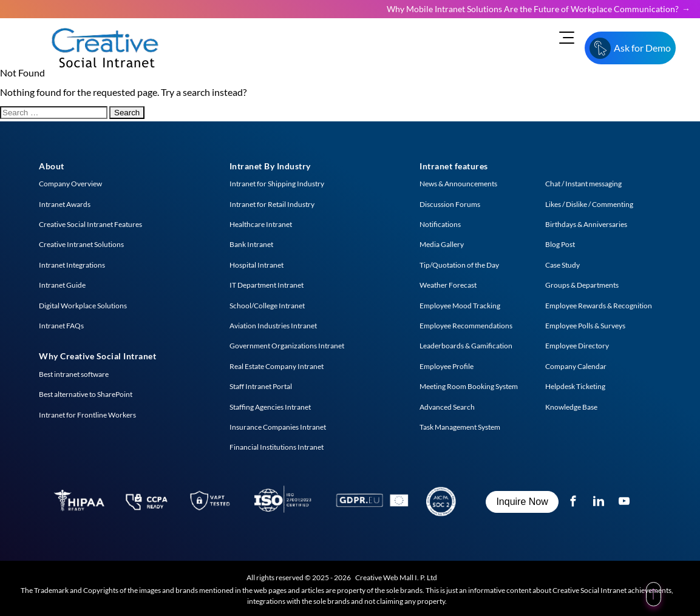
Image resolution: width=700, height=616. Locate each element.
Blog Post (560, 244)
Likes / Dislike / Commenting (589, 204)
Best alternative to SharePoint (86, 394)
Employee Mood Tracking (460, 306)
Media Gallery (442, 244)
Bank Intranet (251, 244)
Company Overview (70, 184)
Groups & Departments (582, 285)
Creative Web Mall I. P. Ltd (396, 577)
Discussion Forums (450, 204)
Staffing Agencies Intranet (270, 407)
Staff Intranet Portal (261, 386)
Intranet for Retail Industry (272, 204)
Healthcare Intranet (261, 224)
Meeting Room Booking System (469, 386)
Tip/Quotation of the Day (459, 265)
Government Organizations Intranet (287, 346)
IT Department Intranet (267, 285)
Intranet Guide (62, 285)
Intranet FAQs (61, 326)
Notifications (440, 224)
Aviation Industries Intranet (273, 326)
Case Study (562, 265)
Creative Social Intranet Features (90, 224)
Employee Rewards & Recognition (599, 306)
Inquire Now (522, 502)
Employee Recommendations (466, 326)
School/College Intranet (267, 306)
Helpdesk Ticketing (575, 386)
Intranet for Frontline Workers (87, 415)
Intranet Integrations (72, 265)
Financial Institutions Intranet (277, 447)
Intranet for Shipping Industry (277, 184)
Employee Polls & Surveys (585, 326)
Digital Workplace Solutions (83, 306)
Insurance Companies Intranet (278, 427)
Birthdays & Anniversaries (586, 224)
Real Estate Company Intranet (277, 366)
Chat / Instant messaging (583, 184)
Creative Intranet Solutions (81, 244)
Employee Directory (577, 346)
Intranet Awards (65, 204)
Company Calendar (576, 366)
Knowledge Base (571, 407)
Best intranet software (74, 374)
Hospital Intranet (257, 265)
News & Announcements (458, 184)
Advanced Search (447, 407)
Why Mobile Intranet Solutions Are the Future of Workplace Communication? (533, 9)
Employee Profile (447, 366)
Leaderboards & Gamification (466, 346)
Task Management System (460, 427)
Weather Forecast (448, 285)
